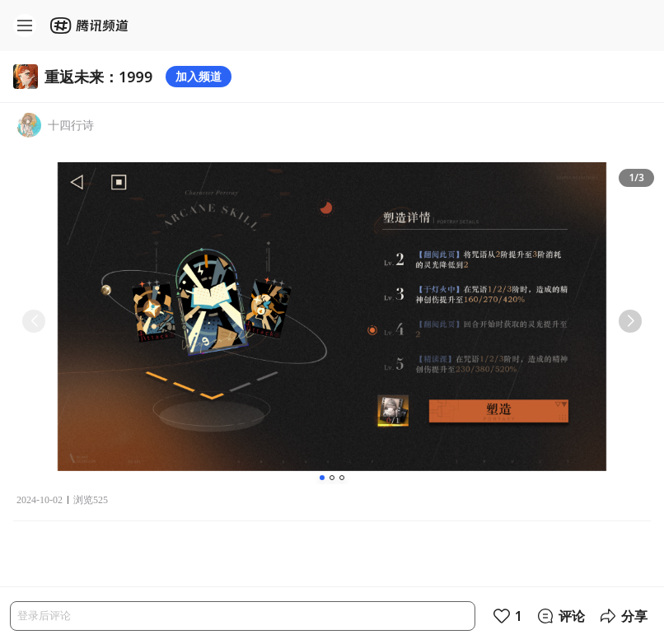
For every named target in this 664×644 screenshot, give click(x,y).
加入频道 (199, 76)
